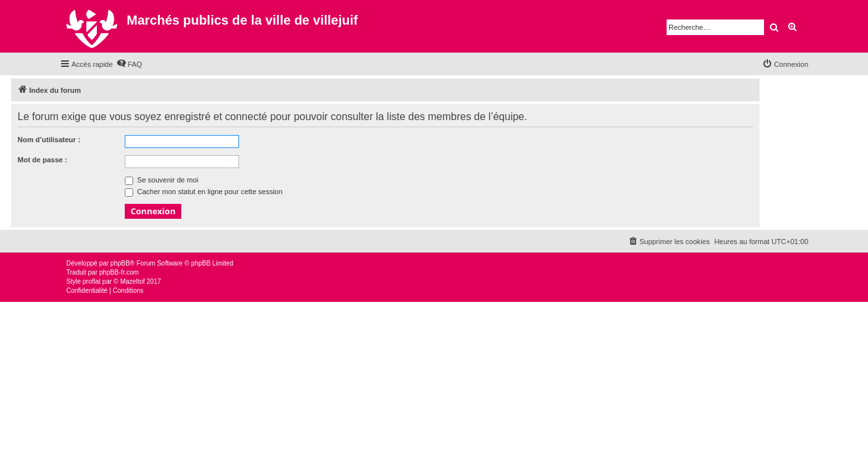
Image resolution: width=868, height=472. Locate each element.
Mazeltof (133, 281)
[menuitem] (129, 64)
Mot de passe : (42, 160)
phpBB (120, 263)
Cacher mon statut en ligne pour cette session (204, 192)
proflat (92, 281)
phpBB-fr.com (119, 272)
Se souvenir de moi (161, 180)
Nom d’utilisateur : (49, 140)
